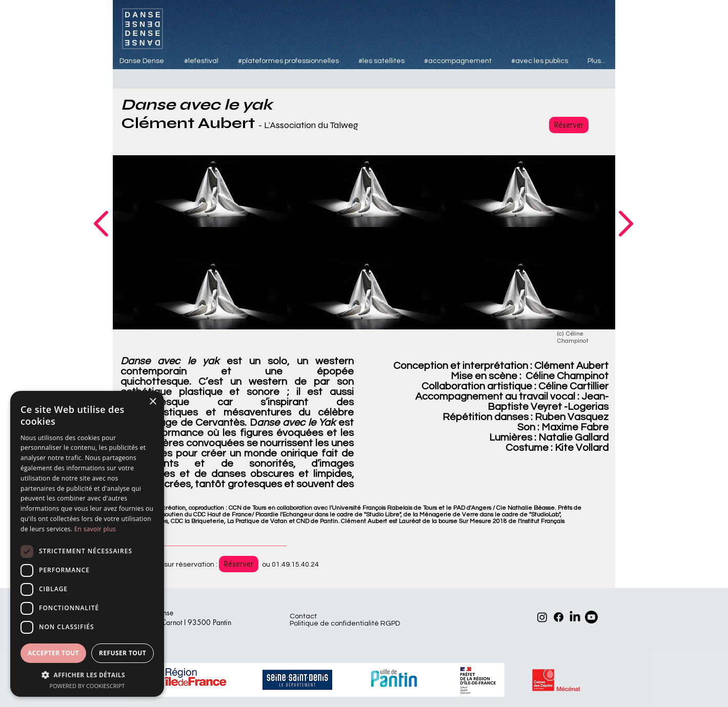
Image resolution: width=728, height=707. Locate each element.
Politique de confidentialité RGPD (345, 623)
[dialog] (87, 544)
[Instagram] (542, 617)
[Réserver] (569, 125)
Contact (303, 616)
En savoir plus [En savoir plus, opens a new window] (95, 529)
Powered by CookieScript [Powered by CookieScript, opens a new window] (87, 686)
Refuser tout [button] (123, 653)
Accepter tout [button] (53, 653)
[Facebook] (559, 617)
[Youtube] (591, 617)
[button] (87, 674)
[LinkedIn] (575, 617)
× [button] (153, 402)
